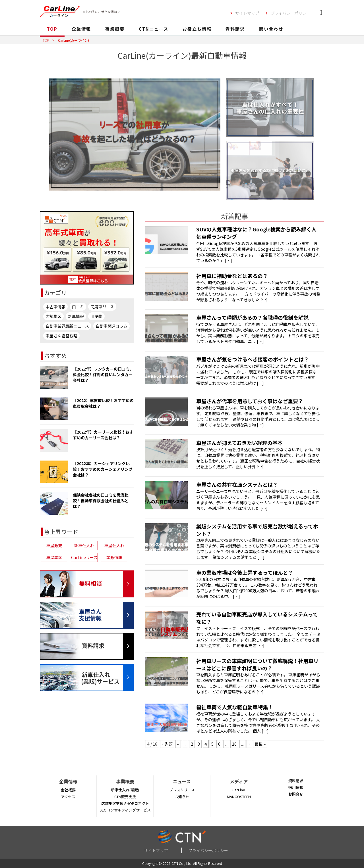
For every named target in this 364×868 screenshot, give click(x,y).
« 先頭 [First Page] (167, 744)
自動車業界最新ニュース (67, 326)
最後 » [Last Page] (260, 744)
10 (234, 744)
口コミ (78, 307)
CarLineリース (84, 557)
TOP (52, 29)
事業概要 (115, 29)
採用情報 (296, 787)
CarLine (239, 790)
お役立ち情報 (197, 29)
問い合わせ (271, 29)
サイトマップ (247, 13)
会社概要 (68, 790)
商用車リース (102, 307)
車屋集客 (54, 557)
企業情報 (81, 29)
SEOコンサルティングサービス (125, 810)
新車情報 (76, 316)
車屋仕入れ (114, 545)
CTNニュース (154, 29)
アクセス (68, 797)
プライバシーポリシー (290, 13)
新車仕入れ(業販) (125, 790)
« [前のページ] (178, 744)
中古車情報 (55, 307)
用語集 (96, 316)
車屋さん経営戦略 (61, 336)
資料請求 (235, 29)
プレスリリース (182, 790)
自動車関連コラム (111, 326)
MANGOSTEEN (239, 797)
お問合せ (296, 794)
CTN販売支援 (125, 797)
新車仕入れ (84, 545)
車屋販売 (54, 545)
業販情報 (114, 557)
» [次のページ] (249, 744)
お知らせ (182, 797)
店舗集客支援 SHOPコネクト (125, 803)
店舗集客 (53, 316)
